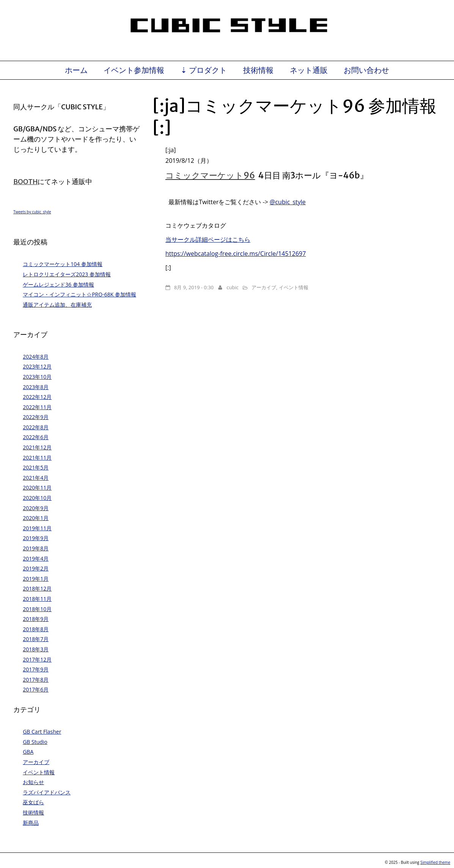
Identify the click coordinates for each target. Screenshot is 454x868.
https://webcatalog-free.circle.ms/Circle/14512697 (236, 254)
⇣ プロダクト (204, 70)
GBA (28, 752)
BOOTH (25, 182)
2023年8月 (36, 387)
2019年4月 (36, 558)
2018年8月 (36, 629)
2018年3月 (36, 649)
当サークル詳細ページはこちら (208, 239)
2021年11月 (37, 458)
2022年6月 (36, 437)
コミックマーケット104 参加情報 (63, 264)
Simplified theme (435, 862)
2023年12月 (37, 366)
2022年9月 (36, 417)
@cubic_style (288, 202)
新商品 (31, 823)
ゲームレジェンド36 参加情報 (58, 284)
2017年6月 (36, 689)
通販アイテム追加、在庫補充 (57, 305)
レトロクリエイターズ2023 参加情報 (67, 274)
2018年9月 (36, 619)
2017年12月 (37, 659)
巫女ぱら (33, 802)
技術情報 (258, 70)
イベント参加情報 (134, 70)
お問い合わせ (366, 70)
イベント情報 (294, 287)
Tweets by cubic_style (32, 212)
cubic (232, 287)
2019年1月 (36, 579)
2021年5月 (36, 467)
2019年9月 (36, 538)
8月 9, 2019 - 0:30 (194, 287)
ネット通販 (309, 70)
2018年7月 (36, 639)
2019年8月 (36, 548)
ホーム (76, 70)
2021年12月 (37, 447)
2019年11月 (37, 528)
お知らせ (33, 782)
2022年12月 (37, 397)
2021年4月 (36, 478)
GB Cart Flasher (42, 732)
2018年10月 (37, 609)
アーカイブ (264, 287)
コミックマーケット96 (210, 175)
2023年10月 (37, 377)
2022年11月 (37, 407)
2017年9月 (36, 669)
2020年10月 (37, 498)
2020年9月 (36, 508)
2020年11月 (37, 488)
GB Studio (35, 742)
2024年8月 (36, 357)
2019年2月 (36, 568)
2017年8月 (36, 680)
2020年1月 (36, 518)
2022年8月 (36, 427)
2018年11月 (37, 599)
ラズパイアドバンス (47, 792)
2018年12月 (37, 588)
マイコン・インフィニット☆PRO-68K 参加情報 (79, 294)
